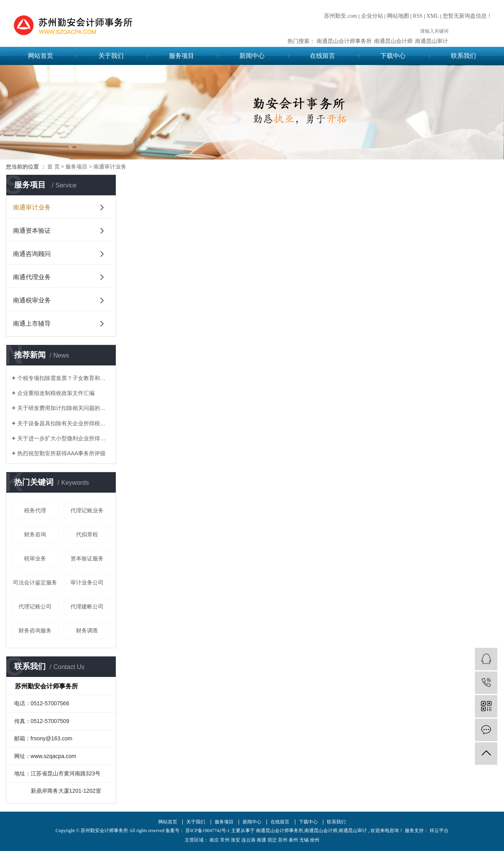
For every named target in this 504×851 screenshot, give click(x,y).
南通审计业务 (110, 167)
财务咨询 (35, 534)
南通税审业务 (32, 300)
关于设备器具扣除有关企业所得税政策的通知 (64, 423)
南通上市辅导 (32, 324)
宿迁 (272, 840)
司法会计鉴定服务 (35, 582)
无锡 (304, 840)
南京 (214, 840)
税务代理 (35, 510)
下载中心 (393, 56)
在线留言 (322, 56)
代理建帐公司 (87, 606)
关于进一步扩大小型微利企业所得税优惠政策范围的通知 (64, 438)
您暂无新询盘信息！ (467, 16)
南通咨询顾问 (32, 254)
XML (433, 16)
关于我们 (111, 56)
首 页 (54, 167)
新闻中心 (252, 56)
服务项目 (182, 56)
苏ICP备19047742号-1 (208, 831)
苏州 (283, 840)
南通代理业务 (32, 277)
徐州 (315, 840)
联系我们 (463, 56)
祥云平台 (438, 831)
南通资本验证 (32, 231)
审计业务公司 (87, 582)
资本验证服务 (87, 558)
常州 (225, 840)
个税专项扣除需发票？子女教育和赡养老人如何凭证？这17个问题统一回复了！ (64, 378)
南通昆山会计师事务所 (344, 41)
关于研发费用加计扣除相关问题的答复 (64, 408)
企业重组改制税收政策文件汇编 (56, 393)
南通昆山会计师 (393, 41)
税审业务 (35, 558)
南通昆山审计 (432, 41)
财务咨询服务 (35, 630)
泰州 (293, 840)
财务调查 (87, 630)
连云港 (248, 840)
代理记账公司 (35, 606)
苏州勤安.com (341, 16)
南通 (261, 840)
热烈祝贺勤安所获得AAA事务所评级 (61, 453)
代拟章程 (87, 534)
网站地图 (398, 16)
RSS (418, 16)
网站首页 (41, 56)
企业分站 (372, 16)
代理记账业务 (87, 510)
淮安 (235, 840)
